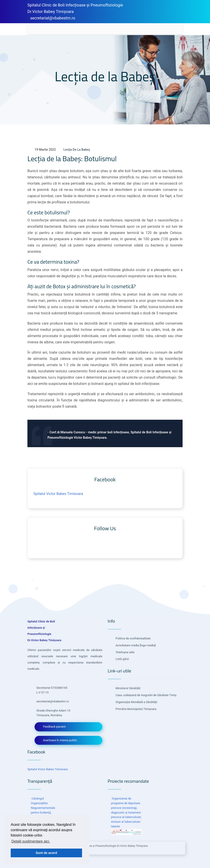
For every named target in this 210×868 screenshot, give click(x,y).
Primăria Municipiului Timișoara (136, 709)
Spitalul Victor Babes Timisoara (58, 494)
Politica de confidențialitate (133, 638)
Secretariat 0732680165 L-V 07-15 (52, 690)
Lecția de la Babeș (77, 150)
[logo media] (147, 645)
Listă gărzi (122, 659)
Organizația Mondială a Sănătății (136, 702)
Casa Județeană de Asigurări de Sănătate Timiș (146, 695)
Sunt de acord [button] (46, 853)
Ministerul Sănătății (128, 688)
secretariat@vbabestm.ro (53, 18)
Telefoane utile (125, 652)
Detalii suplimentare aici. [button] (31, 841)
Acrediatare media (127, 645)
